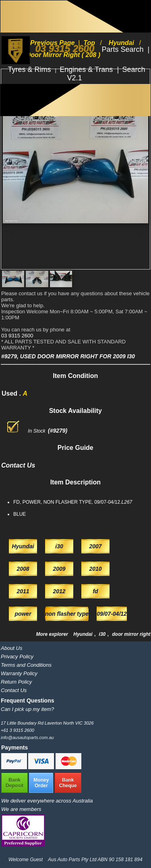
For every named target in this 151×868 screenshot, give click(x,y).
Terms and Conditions (26, 665)
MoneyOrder (41, 783)
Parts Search (123, 49)
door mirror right (131, 634)
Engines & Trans (87, 69)
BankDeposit (14, 783)
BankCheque (68, 783)
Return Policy (16, 682)
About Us (11, 648)
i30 (103, 634)
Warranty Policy (19, 673)
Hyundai (84, 634)
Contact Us (14, 690)
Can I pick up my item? (27, 709)
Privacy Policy (17, 657)
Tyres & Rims (31, 69)
